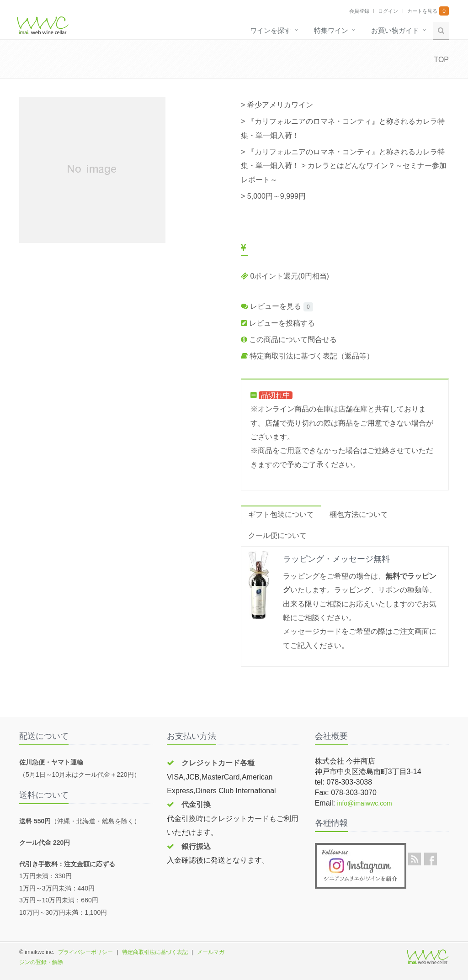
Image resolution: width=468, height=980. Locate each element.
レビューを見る (271, 306)
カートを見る (422, 11)
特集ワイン (331, 30)
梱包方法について (359, 514)
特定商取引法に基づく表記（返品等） (307, 356)
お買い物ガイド (395, 30)
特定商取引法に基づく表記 (155, 952)
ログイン (388, 11)
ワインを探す (271, 30)
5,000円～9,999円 (277, 196)
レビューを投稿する (278, 323)
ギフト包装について (281, 514)
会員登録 (359, 11)
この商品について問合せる (289, 340)
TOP (441, 60)
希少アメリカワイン (280, 105)
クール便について (277, 535)
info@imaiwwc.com (365, 803)
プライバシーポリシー (85, 952)
